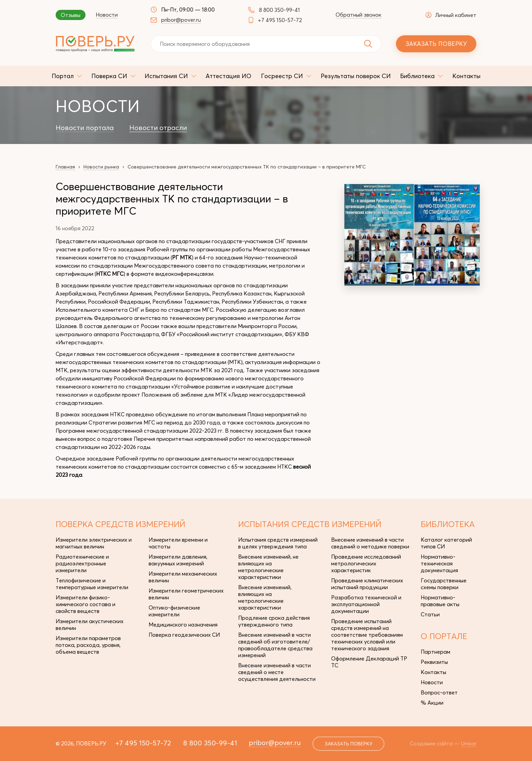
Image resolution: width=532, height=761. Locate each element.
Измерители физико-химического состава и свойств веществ (85, 604)
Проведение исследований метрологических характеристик (366, 563)
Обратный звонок (358, 15)
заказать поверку (349, 744)
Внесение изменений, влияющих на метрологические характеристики (265, 597)
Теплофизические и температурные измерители (92, 584)
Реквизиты (434, 662)
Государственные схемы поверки (444, 584)
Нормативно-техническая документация (439, 563)
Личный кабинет (451, 15)
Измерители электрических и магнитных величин (94, 543)
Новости (107, 15)
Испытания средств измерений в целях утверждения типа (278, 543)
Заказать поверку (436, 44)
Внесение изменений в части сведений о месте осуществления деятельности (277, 672)
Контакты (433, 672)
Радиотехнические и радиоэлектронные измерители (82, 563)
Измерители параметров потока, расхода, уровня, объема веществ (88, 645)
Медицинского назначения (183, 624)
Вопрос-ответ (439, 692)
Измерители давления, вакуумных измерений (178, 560)
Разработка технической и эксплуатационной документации (366, 604)
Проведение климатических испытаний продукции (367, 584)
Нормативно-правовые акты (440, 601)
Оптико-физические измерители (174, 611)
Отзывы (71, 15)
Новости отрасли (158, 128)
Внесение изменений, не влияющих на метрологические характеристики (268, 567)
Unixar (469, 743)
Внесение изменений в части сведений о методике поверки (370, 543)
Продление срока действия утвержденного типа (274, 621)
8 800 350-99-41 (279, 10)
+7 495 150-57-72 (280, 20)
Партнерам (435, 652)
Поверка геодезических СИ (184, 635)
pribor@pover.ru (181, 20)
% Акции (432, 703)
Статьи (430, 614)
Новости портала (85, 128)
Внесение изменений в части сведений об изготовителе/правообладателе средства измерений (275, 645)
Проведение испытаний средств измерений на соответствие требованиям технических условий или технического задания (367, 635)
